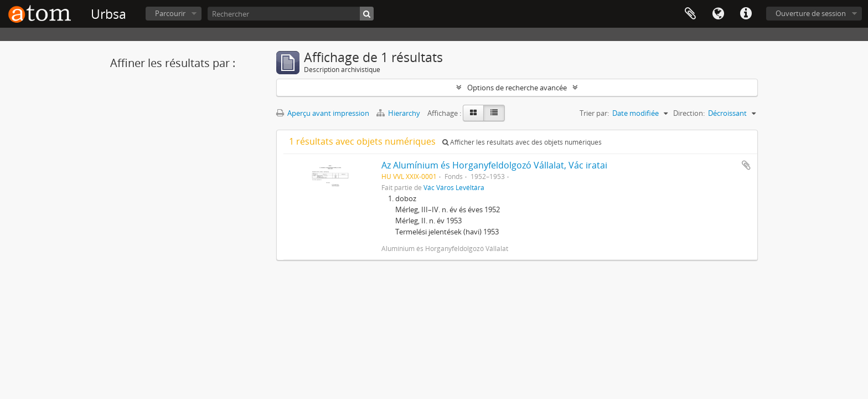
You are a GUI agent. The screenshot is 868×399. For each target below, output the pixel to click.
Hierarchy (399, 113)
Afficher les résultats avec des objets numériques (522, 142)
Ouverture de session (811, 13)
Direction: (689, 113)
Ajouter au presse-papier (746, 165)
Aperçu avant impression (323, 113)
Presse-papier (690, 14)
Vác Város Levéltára (454, 187)
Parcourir (170, 13)
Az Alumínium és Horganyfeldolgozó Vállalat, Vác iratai (494, 165)
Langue (718, 14)
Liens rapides (746, 14)
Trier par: (594, 113)
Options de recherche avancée (517, 88)
